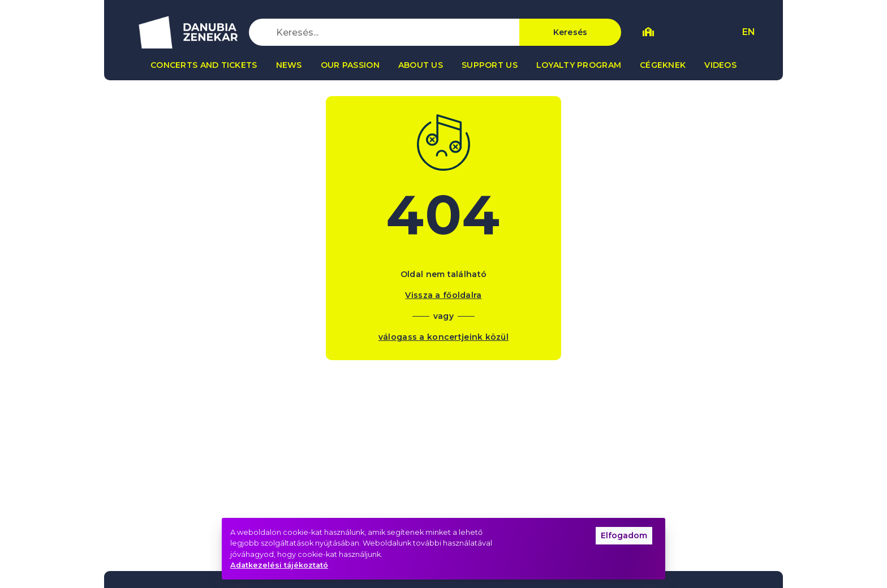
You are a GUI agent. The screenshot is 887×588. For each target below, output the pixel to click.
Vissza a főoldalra (443, 295)
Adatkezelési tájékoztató (279, 565)
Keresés (570, 32)
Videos (720, 65)
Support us (490, 65)
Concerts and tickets (204, 65)
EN (749, 32)
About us (421, 65)
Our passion (350, 65)
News (289, 65)
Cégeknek (663, 65)
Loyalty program (579, 65)
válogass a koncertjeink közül (444, 337)
